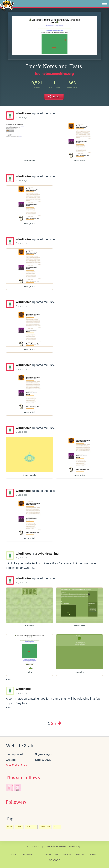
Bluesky (76, 847)
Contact (54, 860)
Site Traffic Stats (17, 765)
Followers (16, 802)
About (15, 854)
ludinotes (24, 113)
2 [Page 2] (52, 723)
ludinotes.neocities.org (54, 74)
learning (31, 827)
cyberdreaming (47, 553)
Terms (92, 854)
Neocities (32, 847)
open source (48, 847)
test (10, 827)
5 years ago (22, 117)
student (45, 827)
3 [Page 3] (56, 723)
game (19, 827)
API (57, 854)
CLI (39, 854)
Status (80, 854)
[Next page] (60, 723)
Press (67, 854)
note (57, 827)
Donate (28, 854)
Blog (48, 854)
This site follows (23, 778)
